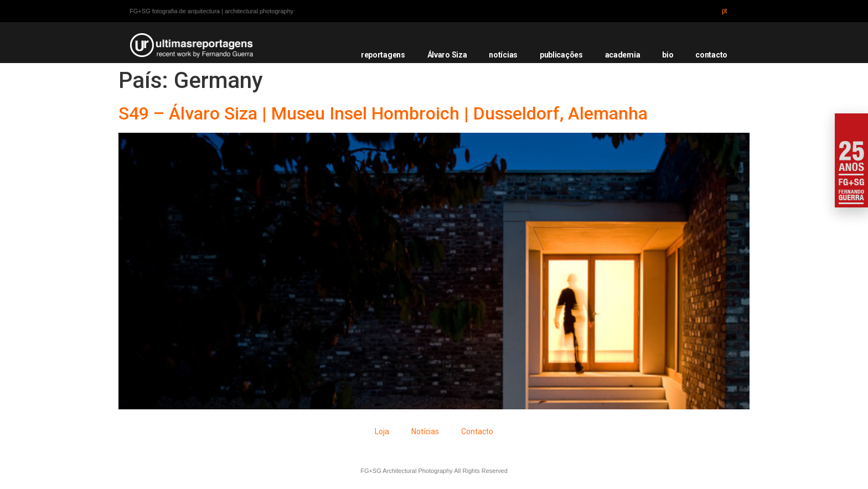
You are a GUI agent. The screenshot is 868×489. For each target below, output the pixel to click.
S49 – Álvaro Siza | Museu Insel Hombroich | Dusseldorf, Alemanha (383, 113)
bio (668, 55)
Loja (382, 431)
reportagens (383, 55)
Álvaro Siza (447, 55)
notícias (503, 55)
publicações (561, 55)
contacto (711, 55)
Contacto (477, 431)
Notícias (425, 431)
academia (623, 55)
